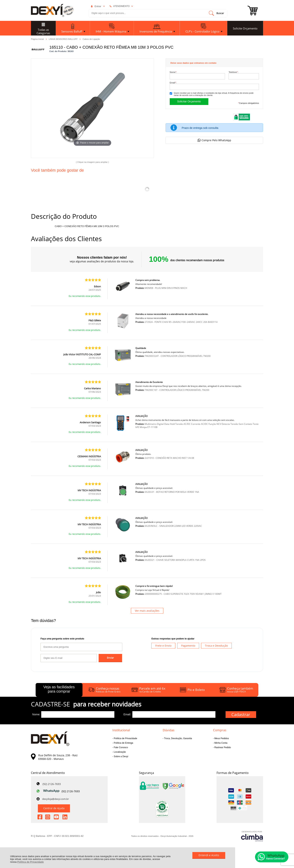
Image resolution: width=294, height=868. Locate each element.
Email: (173, 83)
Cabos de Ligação (91, 39)
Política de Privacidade (30, 862)
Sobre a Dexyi (121, 756)
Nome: (173, 72)
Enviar (110, 658)
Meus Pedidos (221, 738)
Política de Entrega (123, 743)
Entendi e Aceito (209, 855)
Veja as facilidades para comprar (59, 689)
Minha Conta (221, 743)
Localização (119, 752)
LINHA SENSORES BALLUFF (63, 39)
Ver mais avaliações (147, 611)
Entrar (98, 6)
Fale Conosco (120, 747)
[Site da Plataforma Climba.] (252, 836)
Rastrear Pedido (222, 747)
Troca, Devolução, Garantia (178, 738)
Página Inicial (38, 39)
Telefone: (233, 72)
